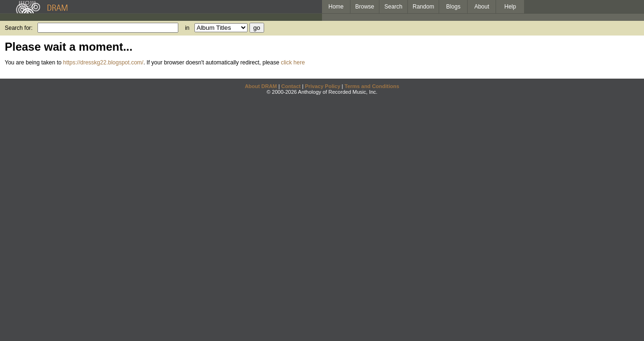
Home (336, 7)
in (187, 28)
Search (394, 7)
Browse (365, 7)
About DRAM (261, 86)
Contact (291, 86)
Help (511, 7)
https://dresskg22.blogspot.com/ (103, 63)
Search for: (19, 28)
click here (293, 63)
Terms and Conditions (372, 86)
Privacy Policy (323, 86)
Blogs (453, 7)
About (482, 7)
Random (423, 7)
